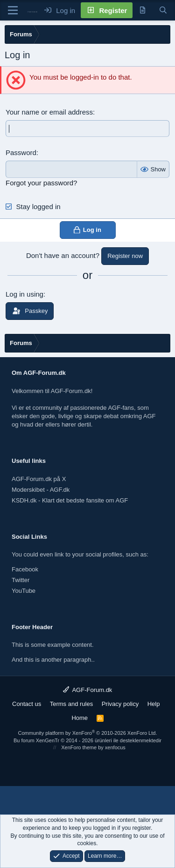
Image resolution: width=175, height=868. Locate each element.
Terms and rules (71, 704)
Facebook (25, 569)
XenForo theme (79, 747)
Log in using (24, 294)
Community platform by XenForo (88, 733)
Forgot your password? (41, 183)
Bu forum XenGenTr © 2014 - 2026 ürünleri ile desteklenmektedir (87, 740)
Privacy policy (120, 704)
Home (80, 718)
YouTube (24, 591)
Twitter (21, 580)
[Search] (163, 10)
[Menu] (13, 10)
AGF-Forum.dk (88, 690)
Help (154, 704)
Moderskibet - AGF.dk (41, 490)
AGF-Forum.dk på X (39, 479)
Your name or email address (49, 112)
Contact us (27, 704)
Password (21, 153)
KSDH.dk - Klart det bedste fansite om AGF (70, 500)
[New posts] (143, 10)
